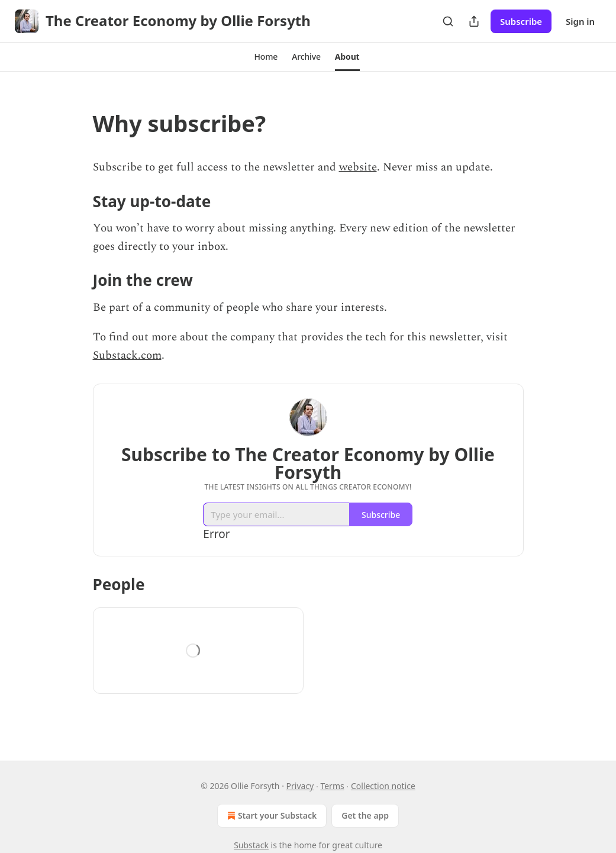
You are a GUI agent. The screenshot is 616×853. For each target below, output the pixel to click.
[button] (266, 57)
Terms (332, 786)
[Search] (448, 21)
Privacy (300, 786)
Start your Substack (271, 816)
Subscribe (521, 21)
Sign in (580, 21)
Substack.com (127, 355)
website (358, 167)
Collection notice (383, 786)
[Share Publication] (474, 21)
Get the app (365, 815)
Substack (251, 845)
